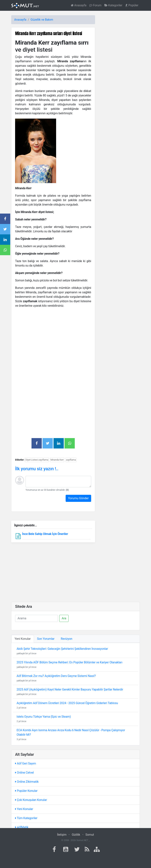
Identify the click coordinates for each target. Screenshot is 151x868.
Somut (90, 835)
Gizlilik (76, 835)
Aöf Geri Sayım (26, 763)
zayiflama (71, 460)
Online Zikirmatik (27, 782)
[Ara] (36, 618)
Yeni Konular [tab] (23, 639)
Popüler (132, 5)
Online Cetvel (24, 773)
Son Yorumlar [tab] (46, 639)
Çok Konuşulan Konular (31, 800)
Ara (64, 618)
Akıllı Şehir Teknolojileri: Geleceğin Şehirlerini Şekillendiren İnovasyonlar (62, 649)
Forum (95, 5)
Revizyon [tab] (67, 639)
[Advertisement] (53, 337)
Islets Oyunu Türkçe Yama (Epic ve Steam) (44, 717)
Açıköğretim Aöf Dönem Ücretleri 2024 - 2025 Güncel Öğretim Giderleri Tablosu (67, 703)
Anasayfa (79, 5)
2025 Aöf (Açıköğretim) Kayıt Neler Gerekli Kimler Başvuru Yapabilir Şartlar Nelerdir (70, 689)
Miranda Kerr (57, 460)
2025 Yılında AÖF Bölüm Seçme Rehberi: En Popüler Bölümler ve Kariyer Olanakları (70, 662)
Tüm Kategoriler (26, 818)
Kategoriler (113, 5)
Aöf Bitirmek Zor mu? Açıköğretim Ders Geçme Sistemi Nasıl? (56, 676)
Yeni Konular (24, 809)
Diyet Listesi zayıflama (37, 460)
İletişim (62, 835)
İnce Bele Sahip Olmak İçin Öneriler (45, 534)
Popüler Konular (26, 791)
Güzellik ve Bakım (42, 20)
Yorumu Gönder (78, 498)
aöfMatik (22, 827)
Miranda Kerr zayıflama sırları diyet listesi (49, 33)
